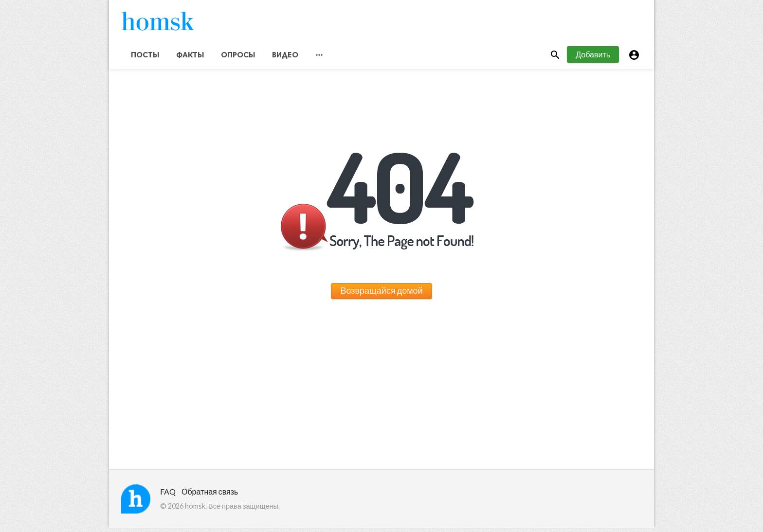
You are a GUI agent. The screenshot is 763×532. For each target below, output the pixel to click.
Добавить (593, 58)
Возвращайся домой (381, 294)
